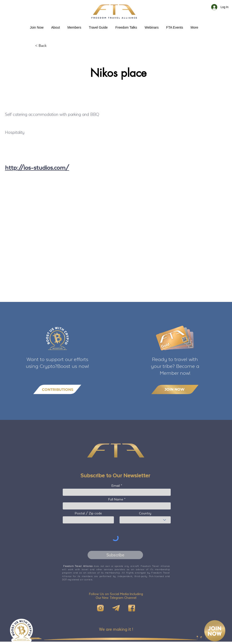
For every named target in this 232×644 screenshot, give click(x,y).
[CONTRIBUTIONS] (57, 389)
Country (145, 513)
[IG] (100, 608)
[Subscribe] (115, 555)
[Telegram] (116, 608)
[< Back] (51, 46)
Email (116, 486)
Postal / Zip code (88, 513)
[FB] (132, 608)
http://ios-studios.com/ (37, 168)
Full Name (116, 499)
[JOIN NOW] (175, 389)
